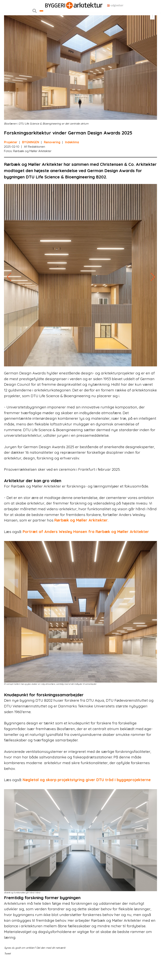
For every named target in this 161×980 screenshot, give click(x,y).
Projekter (11, 158)
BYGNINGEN (31, 158)
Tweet (7, 969)
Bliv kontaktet (51, 22)
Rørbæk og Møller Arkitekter (81, 536)
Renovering (52, 158)
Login (7, 6)
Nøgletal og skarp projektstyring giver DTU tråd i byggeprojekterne (87, 796)
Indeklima (72, 158)
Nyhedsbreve (41, 14)
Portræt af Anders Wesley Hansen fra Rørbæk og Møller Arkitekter (86, 548)
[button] (35, 22)
